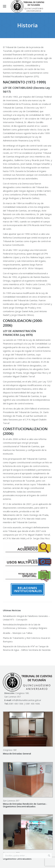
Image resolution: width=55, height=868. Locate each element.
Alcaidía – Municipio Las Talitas (18, 633)
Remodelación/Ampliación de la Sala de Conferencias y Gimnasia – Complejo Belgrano (25, 626)
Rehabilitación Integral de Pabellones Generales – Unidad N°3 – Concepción (26, 618)
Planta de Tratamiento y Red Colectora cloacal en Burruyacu (27, 640)
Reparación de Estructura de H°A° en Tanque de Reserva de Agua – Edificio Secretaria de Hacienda (27, 648)
